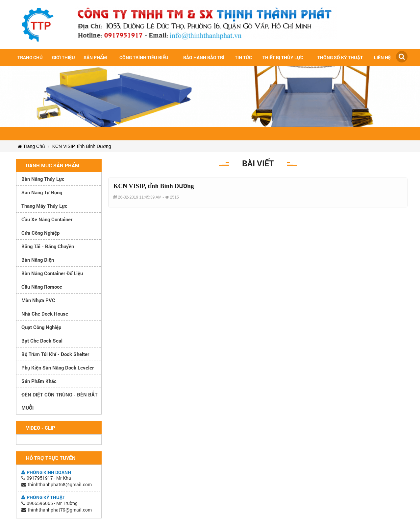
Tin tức (243, 57)
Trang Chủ (31, 146)
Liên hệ (382, 57)
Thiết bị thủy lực (283, 57)
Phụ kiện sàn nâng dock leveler (58, 368)
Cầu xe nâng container (47, 219)
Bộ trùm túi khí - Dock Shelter (55, 354)
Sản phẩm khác (39, 381)
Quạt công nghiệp (41, 327)
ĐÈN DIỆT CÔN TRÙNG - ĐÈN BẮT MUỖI (60, 401)
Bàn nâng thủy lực (43, 179)
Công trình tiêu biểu (144, 57)
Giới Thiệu (63, 57)
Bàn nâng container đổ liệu (52, 273)
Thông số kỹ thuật (340, 57)
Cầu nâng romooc (42, 287)
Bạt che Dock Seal (42, 341)
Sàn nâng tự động (42, 192)
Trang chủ (30, 57)
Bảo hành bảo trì (204, 57)
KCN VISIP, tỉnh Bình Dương (82, 146)
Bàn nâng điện (38, 260)
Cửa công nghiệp (40, 233)
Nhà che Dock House (45, 314)
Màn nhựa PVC (38, 300)
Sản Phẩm (95, 57)
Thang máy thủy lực (44, 206)
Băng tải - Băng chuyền (48, 246)
